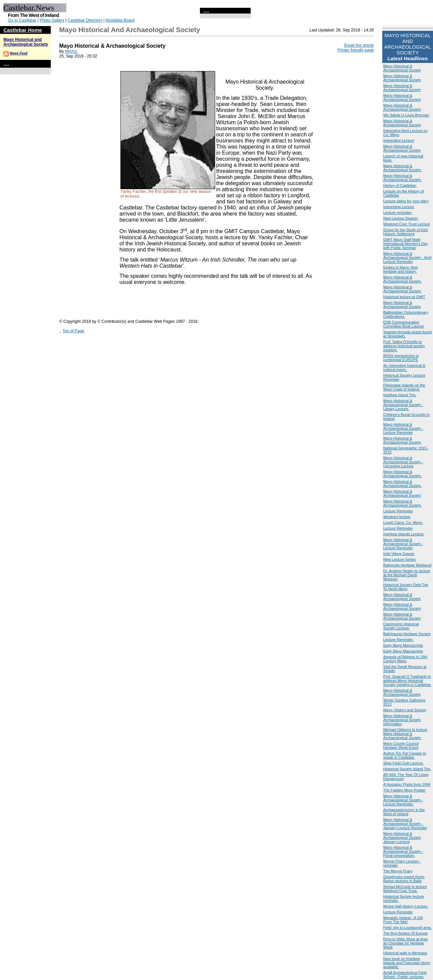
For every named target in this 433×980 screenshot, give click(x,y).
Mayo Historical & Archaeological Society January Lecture (402, 838)
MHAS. (71, 51)
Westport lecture (397, 517)
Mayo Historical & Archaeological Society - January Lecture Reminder (405, 824)
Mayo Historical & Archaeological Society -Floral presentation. (403, 851)
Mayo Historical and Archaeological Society (26, 42)
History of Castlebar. (400, 185)
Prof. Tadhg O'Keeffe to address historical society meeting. (404, 346)
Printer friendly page (356, 50)
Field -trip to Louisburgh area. (408, 928)
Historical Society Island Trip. (407, 769)
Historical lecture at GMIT (404, 297)
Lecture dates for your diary (406, 201)
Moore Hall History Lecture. (406, 906)
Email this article (359, 45)
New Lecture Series (400, 559)
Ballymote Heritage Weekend (407, 565)
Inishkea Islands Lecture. (404, 534)
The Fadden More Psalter (404, 790)
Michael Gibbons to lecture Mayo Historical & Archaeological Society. (405, 734)
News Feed (19, 53)
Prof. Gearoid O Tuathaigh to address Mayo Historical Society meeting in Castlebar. (407, 681)
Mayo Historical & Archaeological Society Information (402, 720)
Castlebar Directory (85, 20)
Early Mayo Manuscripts (403, 645)
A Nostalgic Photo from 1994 (407, 784)
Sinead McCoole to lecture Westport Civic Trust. (405, 889)
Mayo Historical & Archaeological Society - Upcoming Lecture (403, 462)
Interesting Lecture (399, 140)
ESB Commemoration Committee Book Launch (404, 324)
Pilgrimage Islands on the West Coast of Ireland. (404, 387)
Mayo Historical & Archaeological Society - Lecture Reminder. (403, 800)
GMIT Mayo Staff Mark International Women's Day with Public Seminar (406, 244)
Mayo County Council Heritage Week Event (401, 745)
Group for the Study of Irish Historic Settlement (406, 232)
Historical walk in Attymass (405, 953)
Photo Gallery (52, 20)
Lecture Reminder (398, 511)
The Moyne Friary (398, 871)
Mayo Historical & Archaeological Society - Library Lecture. (403, 405)
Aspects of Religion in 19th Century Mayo (405, 659)
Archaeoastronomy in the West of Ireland (404, 812)
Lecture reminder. (398, 213)
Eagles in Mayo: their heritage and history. (401, 269)
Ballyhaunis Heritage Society (407, 634)
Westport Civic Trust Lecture (407, 224)
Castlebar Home (23, 30)
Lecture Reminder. (398, 640)
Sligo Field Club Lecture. (404, 763)
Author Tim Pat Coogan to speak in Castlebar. (405, 755)
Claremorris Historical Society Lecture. (401, 626)
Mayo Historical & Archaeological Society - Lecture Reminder (403, 428)
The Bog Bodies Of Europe (405, 933)
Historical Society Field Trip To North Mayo (406, 587)
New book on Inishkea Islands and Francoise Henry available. (407, 963)
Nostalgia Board (120, 20)
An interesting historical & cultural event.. (404, 367)
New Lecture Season (401, 218)
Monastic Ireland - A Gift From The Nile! (403, 920)
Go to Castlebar (22, 20)
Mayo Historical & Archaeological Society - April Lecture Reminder (407, 258)
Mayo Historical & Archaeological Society (402, 68)
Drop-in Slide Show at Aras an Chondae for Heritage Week (405, 943)
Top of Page (73, 331)
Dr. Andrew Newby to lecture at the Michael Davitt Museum (407, 575)
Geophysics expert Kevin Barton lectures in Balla (404, 879)
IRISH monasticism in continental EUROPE (401, 358)
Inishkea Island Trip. (400, 395)
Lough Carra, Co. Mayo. (403, 522)
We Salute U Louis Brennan (406, 115)
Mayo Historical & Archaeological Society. (403, 168)
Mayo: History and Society (405, 710)
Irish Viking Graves (399, 554)
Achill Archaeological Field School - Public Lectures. (405, 975)
